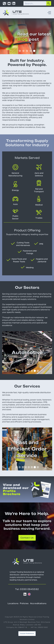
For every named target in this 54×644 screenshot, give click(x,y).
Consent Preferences (27, 634)
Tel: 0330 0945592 (27, 589)
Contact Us (27, 538)
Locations (13, 604)
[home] (16, 13)
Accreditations (38, 604)
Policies (24, 604)
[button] (49, 13)
